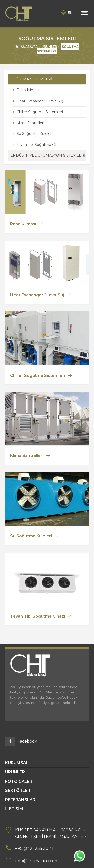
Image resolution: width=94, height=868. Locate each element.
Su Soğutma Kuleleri (34, 134)
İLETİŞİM (14, 809)
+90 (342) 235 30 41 (34, 849)
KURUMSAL (17, 763)
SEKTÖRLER (18, 790)
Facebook (27, 741)
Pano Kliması (28, 90)
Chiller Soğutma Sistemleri (40, 112)
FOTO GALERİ (19, 781)
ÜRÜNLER (15, 772)
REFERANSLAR (20, 800)
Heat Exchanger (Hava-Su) (40, 101)
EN (66, 13)
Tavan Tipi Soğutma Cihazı (39, 145)
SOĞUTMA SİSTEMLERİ (31, 79)
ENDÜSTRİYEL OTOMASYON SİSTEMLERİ (48, 155)
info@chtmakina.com (37, 861)
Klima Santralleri (30, 123)
